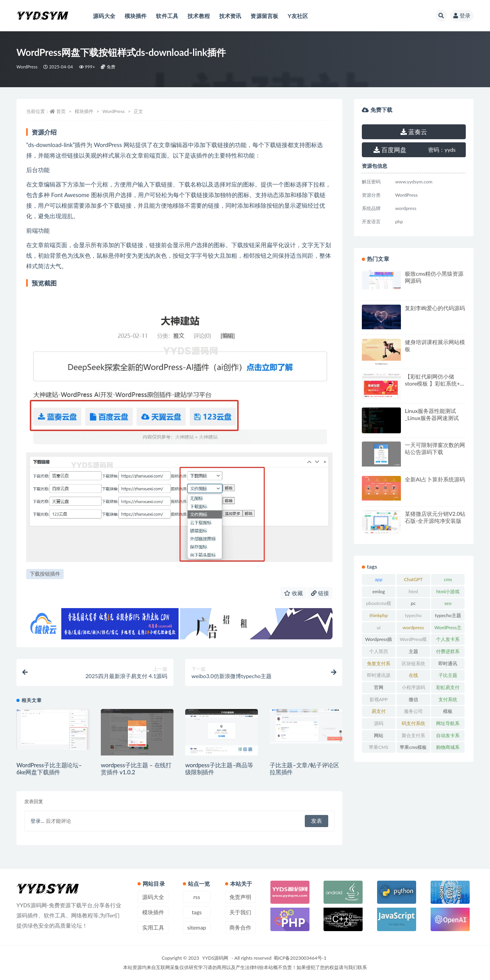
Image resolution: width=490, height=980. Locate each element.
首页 (61, 111)
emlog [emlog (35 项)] (379, 591)
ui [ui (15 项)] (379, 627)
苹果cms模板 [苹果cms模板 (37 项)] (413, 747)
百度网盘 (390, 150)
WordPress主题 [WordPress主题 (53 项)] (448, 629)
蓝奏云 (414, 132)
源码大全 (153, 897)
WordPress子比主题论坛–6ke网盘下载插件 (49, 768)
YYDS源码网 (215, 958)
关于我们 (240, 912)
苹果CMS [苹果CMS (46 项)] (379, 747)
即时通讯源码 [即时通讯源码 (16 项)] (379, 677)
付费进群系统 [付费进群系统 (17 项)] (448, 653)
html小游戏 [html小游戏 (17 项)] (448, 591)
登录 (462, 15)
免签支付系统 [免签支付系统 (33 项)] (379, 665)
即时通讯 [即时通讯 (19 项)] (448, 663)
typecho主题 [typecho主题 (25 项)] (448, 615)
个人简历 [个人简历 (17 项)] (379, 651)
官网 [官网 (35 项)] (379, 687)
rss (197, 897)
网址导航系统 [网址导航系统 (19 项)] (448, 725)
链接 (320, 593)
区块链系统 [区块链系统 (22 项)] (413, 663)
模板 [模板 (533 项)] (448, 711)
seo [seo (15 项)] (448, 603)
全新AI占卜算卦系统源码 (435, 479)
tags (197, 912)
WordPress (27, 67)
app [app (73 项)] (378, 579)
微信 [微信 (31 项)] (413, 699)
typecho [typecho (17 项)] (413, 615)
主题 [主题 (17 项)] (413, 651)
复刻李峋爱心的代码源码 (435, 308)
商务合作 (240, 927)
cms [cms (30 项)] (448, 579)
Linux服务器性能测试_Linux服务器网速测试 (432, 414)
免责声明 (240, 897)
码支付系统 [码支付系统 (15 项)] (413, 723)
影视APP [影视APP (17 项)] (379, 699)
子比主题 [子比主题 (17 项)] (448, 675)
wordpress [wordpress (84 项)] (413, 627)
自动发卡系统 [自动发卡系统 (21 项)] (448, 737)
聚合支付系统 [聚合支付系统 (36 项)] (413, 737)
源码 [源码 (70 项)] (379, 723)
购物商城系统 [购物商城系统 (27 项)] (448, 748)
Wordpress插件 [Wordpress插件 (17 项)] (379, 641)
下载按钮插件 (45, 574)
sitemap (197, 927)
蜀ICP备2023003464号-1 (300, 958)
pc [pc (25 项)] (413, 603)
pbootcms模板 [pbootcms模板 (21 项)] (379, 605)
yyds (442, 150)
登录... (37, 821)
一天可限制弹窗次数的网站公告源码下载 (435, 448)
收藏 (293, 593)
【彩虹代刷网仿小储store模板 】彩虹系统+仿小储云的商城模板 (435, 383)
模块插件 (84, 111)
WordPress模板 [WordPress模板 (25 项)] (413, 641)
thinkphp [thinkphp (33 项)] (379, 615)
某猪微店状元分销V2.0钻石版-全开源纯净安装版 (435, 517)
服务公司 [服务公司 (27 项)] (413, 711)
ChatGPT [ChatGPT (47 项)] (413, 579)
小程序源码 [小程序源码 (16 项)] (413, 687)
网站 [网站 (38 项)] (379, 735)
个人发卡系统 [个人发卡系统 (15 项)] (448, 641)
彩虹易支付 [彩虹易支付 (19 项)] (448, 687)
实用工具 (153, 927)
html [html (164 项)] (413, 591)
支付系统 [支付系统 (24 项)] (448, 699)
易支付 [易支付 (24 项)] (379, 711)
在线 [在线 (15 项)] (413, 675)
